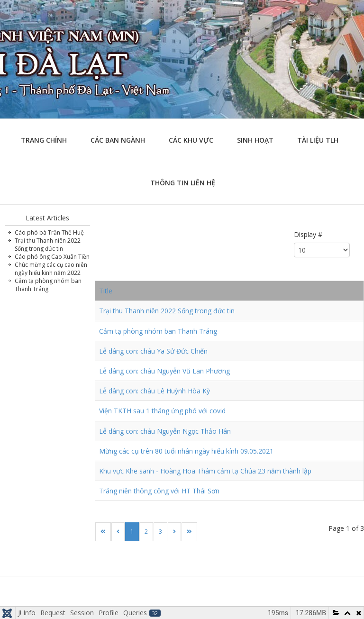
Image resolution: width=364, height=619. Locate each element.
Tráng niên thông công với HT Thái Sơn (159, 491)
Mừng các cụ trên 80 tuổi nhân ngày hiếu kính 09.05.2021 (186, 451)
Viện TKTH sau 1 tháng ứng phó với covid (162, 411)
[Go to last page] (189, 532)
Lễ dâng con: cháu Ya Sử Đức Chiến (153, 351)
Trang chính (44, 140)
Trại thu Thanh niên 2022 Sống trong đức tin (167, 311)
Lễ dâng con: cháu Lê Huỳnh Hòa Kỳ (155, 391)
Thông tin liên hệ (183, 183)
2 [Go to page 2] (146, 532)
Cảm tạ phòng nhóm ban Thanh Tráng (158, 331)
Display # (308, 234)
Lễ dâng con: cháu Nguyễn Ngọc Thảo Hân (165, 431)
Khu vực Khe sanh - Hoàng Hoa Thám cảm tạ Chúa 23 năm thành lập (205, 471)
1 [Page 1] (132, 532)
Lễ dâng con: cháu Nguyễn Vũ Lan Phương (164, 371)
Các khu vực (191, 140)
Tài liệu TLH (318, 140)
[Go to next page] (174, 532)
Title (106, 291)
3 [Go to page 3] (160, 532)
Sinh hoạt (255, 140)
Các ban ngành (118, 140)
